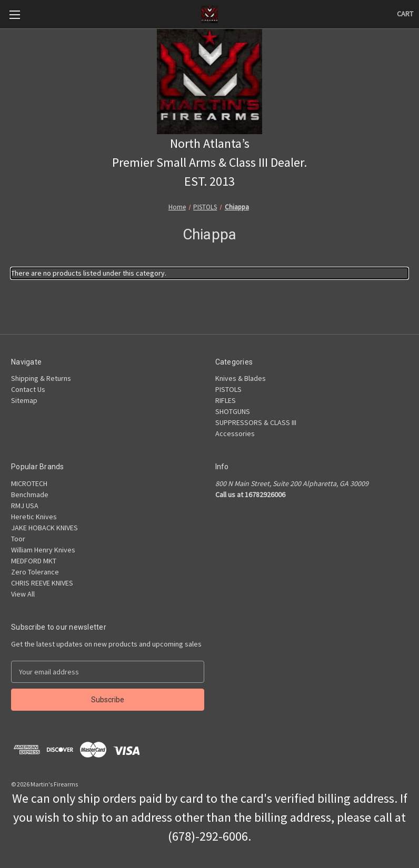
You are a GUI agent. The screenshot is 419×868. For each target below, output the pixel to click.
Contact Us (28, 389)
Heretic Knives (34, 517)
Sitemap (24, 400)
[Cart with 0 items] (405, 14)
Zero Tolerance (35, 572)
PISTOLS (228, 389)
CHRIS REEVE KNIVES (42, 583)
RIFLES (226, 400)
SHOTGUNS (233, 411)
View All (23, 594)
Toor (18, 539)
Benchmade (30, 494)
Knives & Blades (241, 378)
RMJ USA (25, 506)
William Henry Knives (43, 550)
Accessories (235, 433)
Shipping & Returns (41, 378)
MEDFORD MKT (34, 561)
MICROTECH (29, 483)
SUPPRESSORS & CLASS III (256, 422)
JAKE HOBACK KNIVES (44, 528)
